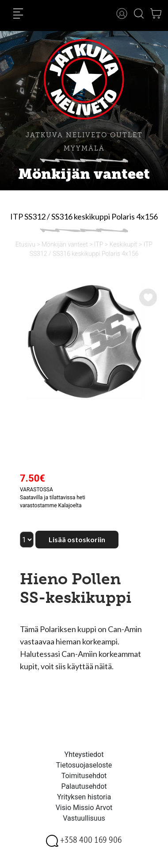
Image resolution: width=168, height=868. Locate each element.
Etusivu (25, 244)
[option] (84, 341)
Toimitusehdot (84, 776)
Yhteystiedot (84, 754)
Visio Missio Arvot (84, 808)
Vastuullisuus (84, 818)
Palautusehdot (84, 786)
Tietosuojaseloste (84, 765)
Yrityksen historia (84, 797)
